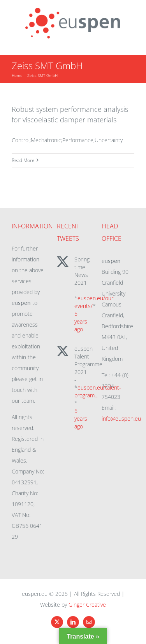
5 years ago (81, 321)
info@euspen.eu (121, 419)
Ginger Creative (87, 605)
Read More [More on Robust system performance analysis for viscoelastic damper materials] (23, 160)
